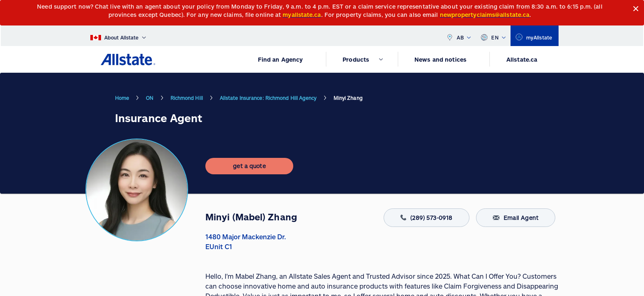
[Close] (636, 9)
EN (493, 36)
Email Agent (516, 218)
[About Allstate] (118, 36)
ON (149, 98)
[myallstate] (535, 36)
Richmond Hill (187, 98)
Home (122, 98)
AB (458, 36)
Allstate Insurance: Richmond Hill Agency (268, 98)
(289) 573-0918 (427, 218)
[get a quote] (249, 166)
